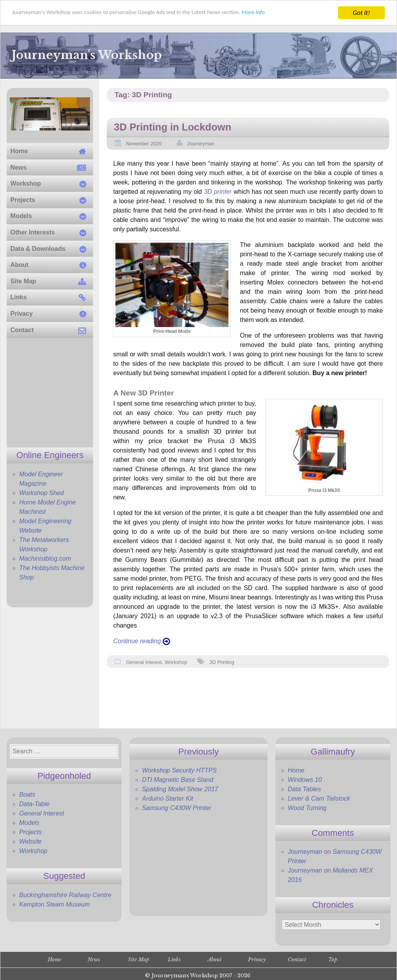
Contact (297, 959)
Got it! (361, 13)
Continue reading (141, 641)
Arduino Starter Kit (168, 798)
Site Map (138, 959)
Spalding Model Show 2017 (180, 789)
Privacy (257, 959)
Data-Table (34, 804)
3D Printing (222, 662)
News (94, 959)
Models (29, 823)
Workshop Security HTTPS (179, 770)
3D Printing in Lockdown (172, 127)
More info (285, 13)
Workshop (176, 662)
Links (174, 959)
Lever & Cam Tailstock (319, 798)
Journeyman (201, 144)
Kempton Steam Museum (55, 904)
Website (31, 841)
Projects (31, 832)
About (215, 959)
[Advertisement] (50, 393)
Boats (27, 795)
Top (333, 959)
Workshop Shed (41, 493)
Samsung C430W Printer (177, 808)
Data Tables (304, 789)
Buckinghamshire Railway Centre (65, 895)
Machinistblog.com (45, 559)
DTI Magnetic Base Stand (178, 780)
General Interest (144, 662)
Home (296, 770)
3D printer (218, 192)
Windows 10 (305, 780)
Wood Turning (307, 808)
